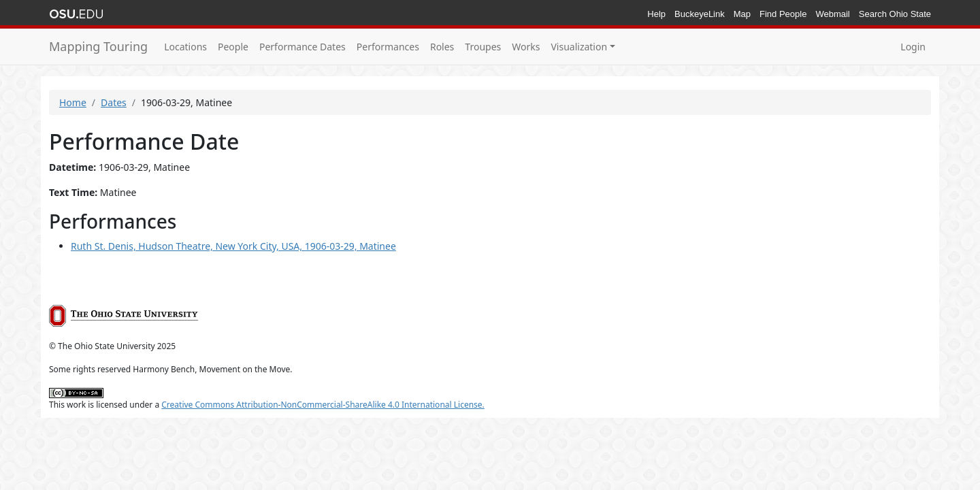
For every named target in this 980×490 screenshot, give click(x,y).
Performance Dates (303, 47)
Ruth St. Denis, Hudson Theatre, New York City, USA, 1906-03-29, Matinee (233, 246)
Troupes (483, 47)
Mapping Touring (98, 46)
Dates (114, 102)
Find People (783, 14)
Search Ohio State (895, 14)
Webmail (832, 14)
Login (913, 47)
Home (73, 102)
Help (656, 14)
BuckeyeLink (700, 14)
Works (526, 47)
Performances (388, 47)
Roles (442, 47)
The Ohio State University (76, 14)
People (233, 47)
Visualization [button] (579, 47)
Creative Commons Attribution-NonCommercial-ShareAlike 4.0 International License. (323, 405)
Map (742, 14)
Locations (185, 47)
